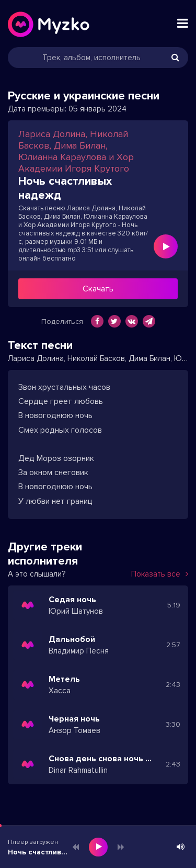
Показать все (160, 574)
